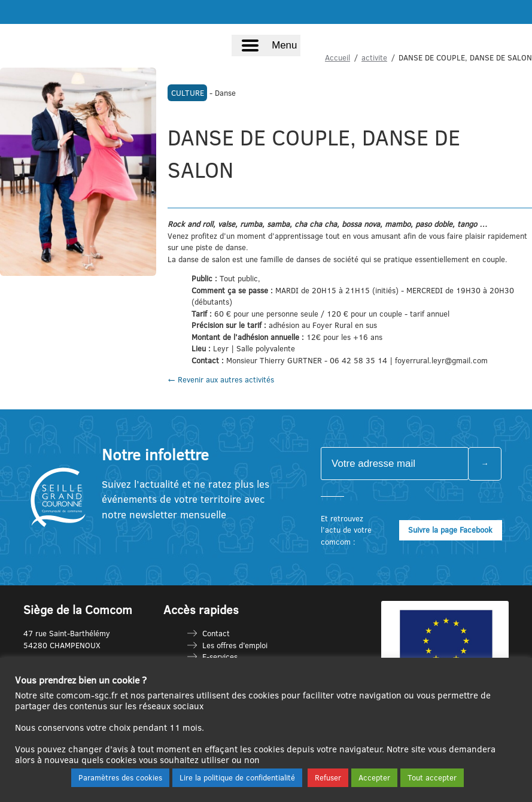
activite (374, 57)
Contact (216, 633)
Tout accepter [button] (432, 777)
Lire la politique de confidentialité (237, 777)
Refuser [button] (328, 777)
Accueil (338, 57)
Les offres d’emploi (235, 645)
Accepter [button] (374, 777)
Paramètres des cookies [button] (120, 777)
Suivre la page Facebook (450, 530)
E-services (220, 657)
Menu (284, 45)
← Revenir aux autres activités (221, 379)
